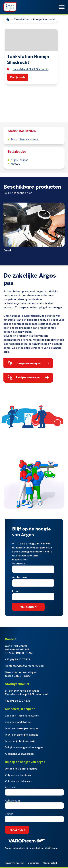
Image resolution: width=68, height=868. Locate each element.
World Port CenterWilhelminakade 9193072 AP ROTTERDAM (19, 649)
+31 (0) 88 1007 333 (18, 701)
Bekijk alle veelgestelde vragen (24, 747)
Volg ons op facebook (18, 775)
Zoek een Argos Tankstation (22, 716)
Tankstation (21, 19)
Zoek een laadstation (18, 722)
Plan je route (18, 77)
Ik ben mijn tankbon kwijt (20, 741)
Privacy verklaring (14, 863)
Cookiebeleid (50, 863)
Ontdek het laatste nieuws (21, 769)
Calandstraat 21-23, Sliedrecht (30, 69)
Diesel (7, 251)
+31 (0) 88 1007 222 (17, 659)
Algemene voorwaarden (19, 754)
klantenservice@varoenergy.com (25, 666)
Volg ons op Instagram (18, 781)
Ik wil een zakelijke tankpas (22, 728)
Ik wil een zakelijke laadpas (21, 735)
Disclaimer (33, 863)
